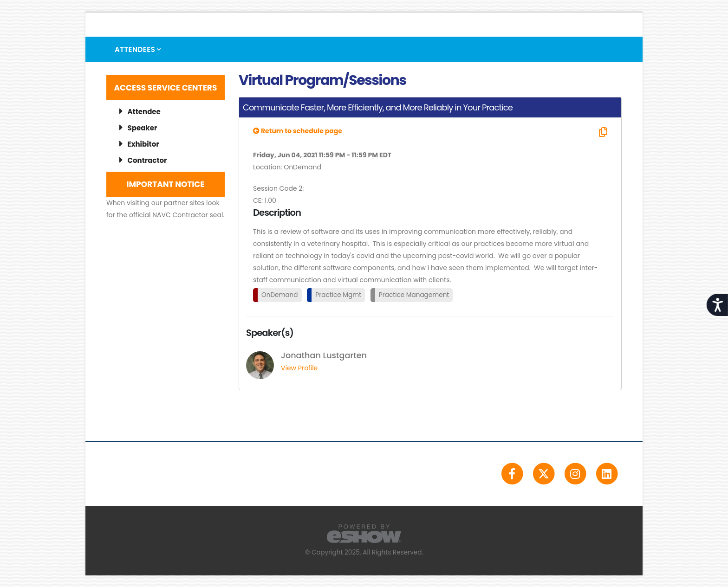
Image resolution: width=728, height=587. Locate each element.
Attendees (135, 49)
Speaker (138, 128)
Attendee (140, 112)
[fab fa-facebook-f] (513, 473)
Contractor (143, 160)
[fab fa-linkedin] (607, 473)
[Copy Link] (602, 132)
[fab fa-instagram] (576, 473)
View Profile (299, 368)
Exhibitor (139, 144)
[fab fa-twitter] (544, 473)
